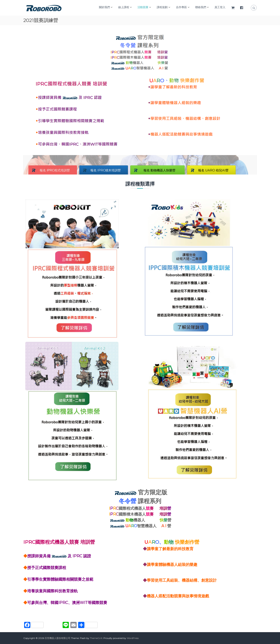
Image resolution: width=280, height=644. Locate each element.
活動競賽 (143, 7)
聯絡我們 (201, 7)
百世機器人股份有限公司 (58, 638)
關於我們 (104, 7)
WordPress (133, 638)
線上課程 (124, 7)
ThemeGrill (96, 638)
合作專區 (181, 7)
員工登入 (220, 7)
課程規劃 (162, 7)
